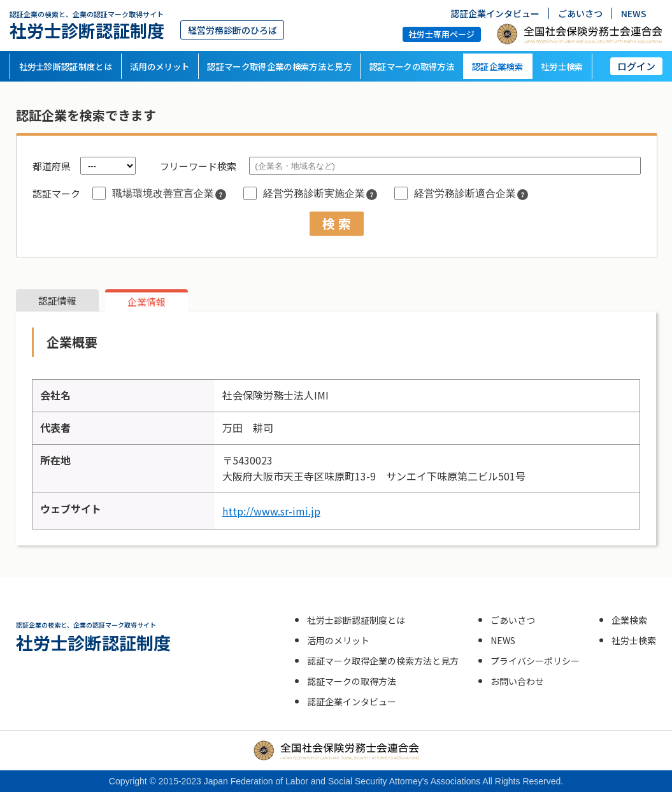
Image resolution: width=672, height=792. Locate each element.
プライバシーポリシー (535, 661)
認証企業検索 (497, 66)
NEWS (634, 13)
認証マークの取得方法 (412, 66)
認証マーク (56, 193)
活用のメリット (160, 66)
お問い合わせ (517, 681)
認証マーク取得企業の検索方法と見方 (279, 66)
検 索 (337, 223)
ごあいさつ (580, 13)
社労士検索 (562, 66)
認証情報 (57, 300)
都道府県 (52, 166)
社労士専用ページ (441, 34)
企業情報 (147, 302)
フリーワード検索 (198, 166)
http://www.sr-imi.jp (271, 511)
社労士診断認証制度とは (66, 66)
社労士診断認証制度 (87, 25)
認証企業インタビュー (495, 13)
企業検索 (629, 620)
